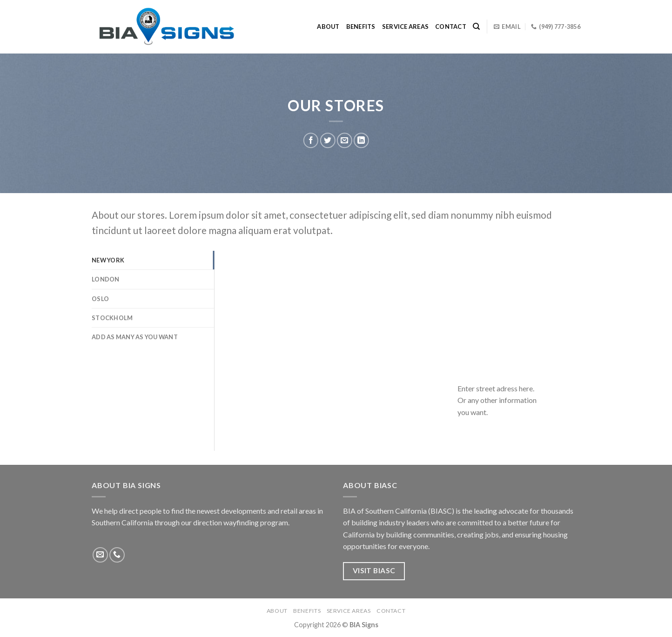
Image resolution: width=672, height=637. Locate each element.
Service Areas (405, 27)
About (328, 27)
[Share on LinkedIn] (361, 140)
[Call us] (117, 555)
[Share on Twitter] (327, 140)
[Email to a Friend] (345, 140)
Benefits (361, 27)
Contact (451, 27)
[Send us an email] (100, 555)
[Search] (476, 27)
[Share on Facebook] (311, 140)
